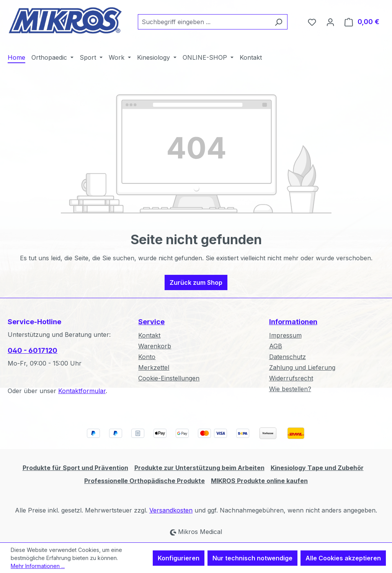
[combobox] (204, 22)
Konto (147, 357)
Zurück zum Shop (196, 282)
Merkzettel (154, 367)
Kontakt (149, 335)
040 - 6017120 (33, 350)
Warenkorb (155, 346)
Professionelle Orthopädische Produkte (145, 481)
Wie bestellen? (290, 389)
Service (151, 322)
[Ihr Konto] (330, 22)
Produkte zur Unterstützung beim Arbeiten (199, 468)
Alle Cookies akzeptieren (343, 558)
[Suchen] (278, 22)
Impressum (285, 335)
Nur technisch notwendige (252, 558)
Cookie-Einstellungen (169, 378)
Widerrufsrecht (291, 378)
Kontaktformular (82, 391)
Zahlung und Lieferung (302, 367)
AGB (276, 346)
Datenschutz (287, 357)
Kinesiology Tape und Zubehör (317, 468)
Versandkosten (171, 510)
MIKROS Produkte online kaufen (259, 481)
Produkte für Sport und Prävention (75, 468)
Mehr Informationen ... (38, 566)
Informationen (293, 322)
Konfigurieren (179, 558)
